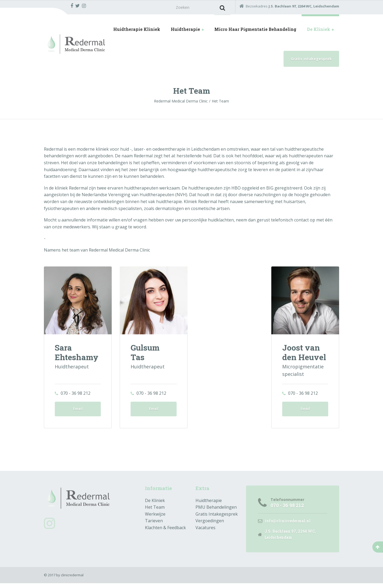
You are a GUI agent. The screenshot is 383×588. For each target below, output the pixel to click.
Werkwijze (155, 518)
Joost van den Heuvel (304, 354)
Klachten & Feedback (165, 531)
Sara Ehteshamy (77, 354)
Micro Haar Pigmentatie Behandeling (255, 31)
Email (78, 411)
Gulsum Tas (146, 354)
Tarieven (154, 524)
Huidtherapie (185, 31)
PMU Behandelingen (216, 511)
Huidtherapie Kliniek (137, 31)
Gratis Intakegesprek (217, 518)
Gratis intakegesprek (311, 60)
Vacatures (205, 531)
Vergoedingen (210, 524)
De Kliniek (319, 31)
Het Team (155, 511)
